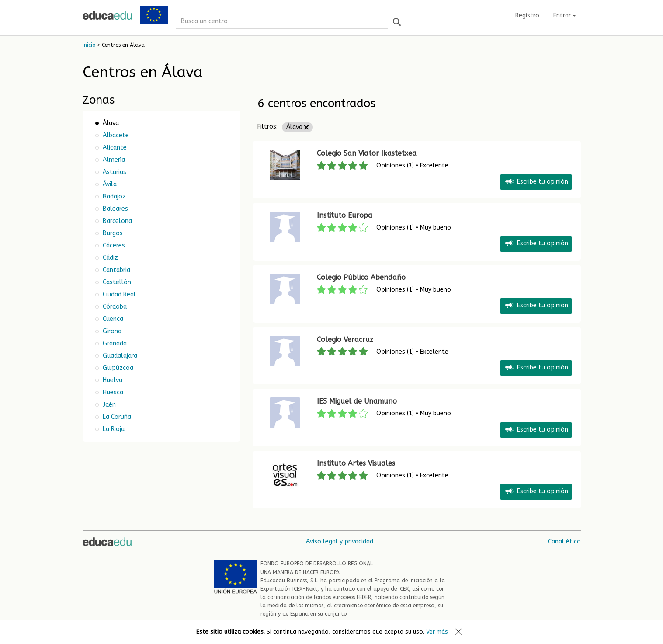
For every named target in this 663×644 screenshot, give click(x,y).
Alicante (114, 148)
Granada (114, 343)
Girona (111, 331)
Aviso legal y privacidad (340, 541)
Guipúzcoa (117, 368)
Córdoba (114, 307)
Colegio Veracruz (345, 339)
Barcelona (116, 221)
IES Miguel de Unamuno (357, 401)
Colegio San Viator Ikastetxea (367, 153)
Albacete (115, 135)
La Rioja (113, 429)
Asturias (114, 172)
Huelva (112, 380)
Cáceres (113, 245)
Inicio (89, 45)
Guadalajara (119, 356)
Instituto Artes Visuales (356, 463)
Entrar (565, 16)
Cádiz (109, 258)
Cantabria (116, 270)
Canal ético (564, 541)
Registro (527, 16)
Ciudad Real (118, 294)
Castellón (116, 282)
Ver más (437, 632)
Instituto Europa (345, 215)
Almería (113, 160)
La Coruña (116, 417)
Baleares (115, 209)
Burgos (112, 233)
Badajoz (113, 197)
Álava (297, 127)
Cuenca (112, 319)
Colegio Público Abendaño (361, 277)
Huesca (112, 392)
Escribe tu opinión (536, 182)
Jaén (108, 405)
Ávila (109, 184)
